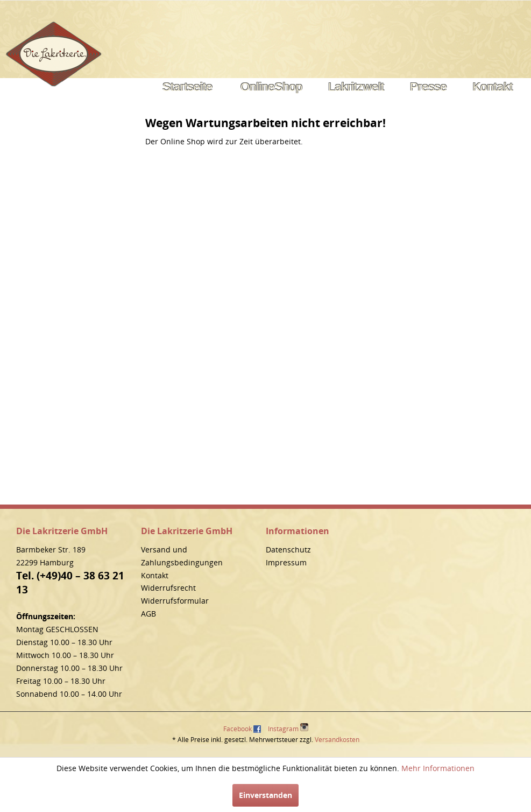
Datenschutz (288, 549)
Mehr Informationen (438, 768)
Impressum (286, 562)
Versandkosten (337, 740)
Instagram (288, 728)
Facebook (238, 729)
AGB (148, 614)
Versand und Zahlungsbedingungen (182, 556)
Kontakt (155, 575)
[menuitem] (187, 87)
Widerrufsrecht (168, 588)
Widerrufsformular (175, 601)
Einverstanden (265, 795)
